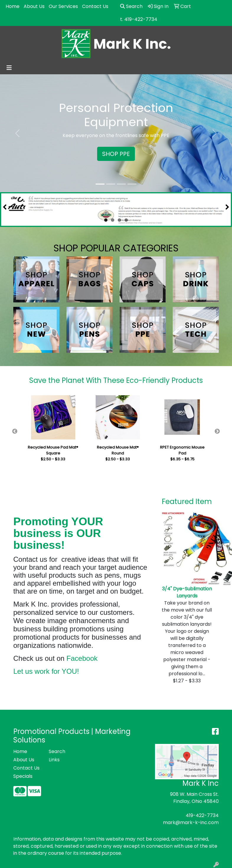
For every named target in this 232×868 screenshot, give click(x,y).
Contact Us (95, 6)
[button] (17, 133)
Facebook (82, 658)
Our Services (63, 6)
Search (131, 6)
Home (13, 6)
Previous (15, 431)
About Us (34, 6)
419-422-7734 (202, 815)
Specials (23, 776)
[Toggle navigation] (9, 68)
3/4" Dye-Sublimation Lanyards (187, 592)
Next (217, 431)
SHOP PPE (116, 154)
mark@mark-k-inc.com (191, 822)
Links (54, 760)
